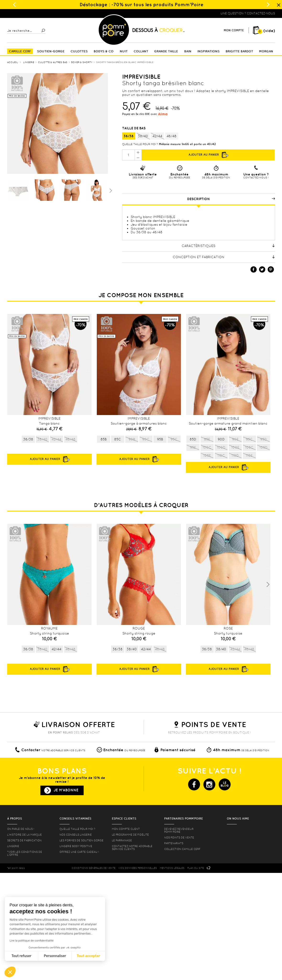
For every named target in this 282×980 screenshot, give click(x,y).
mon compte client (126, 829)
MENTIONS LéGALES (172, 868)
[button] (10, 972)
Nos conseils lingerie (76, 835)
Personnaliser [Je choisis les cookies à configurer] (55, 956)
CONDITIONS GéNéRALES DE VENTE (94, 868)
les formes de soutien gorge (81, 840)
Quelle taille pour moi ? (140, 144)
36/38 (129, 136)
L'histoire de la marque (24, 835)
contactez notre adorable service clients (132, 848)
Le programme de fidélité (130, 835)
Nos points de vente (179, 838)
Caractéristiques (228, 246)
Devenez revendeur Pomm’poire (179, 830)
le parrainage (122, 840)
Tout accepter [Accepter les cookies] (88, 956)
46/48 (172, 136)
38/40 (143, 136)
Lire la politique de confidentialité (32, 941)
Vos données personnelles (138, 868)
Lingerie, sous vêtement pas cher (31, 13)
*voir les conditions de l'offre (25, 853)
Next (268, 585)
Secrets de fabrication (24, 840)
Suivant (110, 190)
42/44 (157, 136)
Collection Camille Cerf (182, 849)
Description (231, 199)
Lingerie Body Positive (76, 846)
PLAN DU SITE (196, 868)
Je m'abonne (66, 790)
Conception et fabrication (224, 257)
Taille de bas (134, 128)
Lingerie (13, 846)
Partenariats (174, 843)
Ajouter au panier (208, 155)
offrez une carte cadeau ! (79, 852)
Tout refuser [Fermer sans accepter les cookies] (21, 956)
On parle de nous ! (21, 829)
